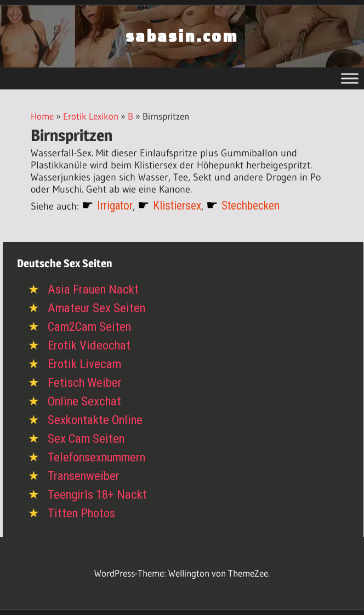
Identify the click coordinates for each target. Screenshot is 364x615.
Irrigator (115, 205)
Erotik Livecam (84, 364)
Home (42, 116)
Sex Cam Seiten (86, 439)
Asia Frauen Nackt (93, 289)
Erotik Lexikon (91, 116)
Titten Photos (81, 513)
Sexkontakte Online (95, 420)
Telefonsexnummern (96, 457)
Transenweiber (84, 476)
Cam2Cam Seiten (89, 327)
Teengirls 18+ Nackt (97, 495)
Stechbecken (251, 205)
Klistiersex (177, 205)
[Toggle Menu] (350, 78)
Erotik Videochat (89, 345)
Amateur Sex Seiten (96, 308)
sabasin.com (182, 36)
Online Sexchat (84, 401)
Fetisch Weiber (85, 383)
